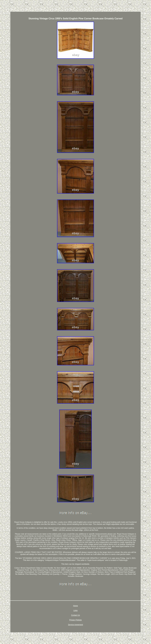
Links (75, 610)
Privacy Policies (75, 620)
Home (75, 606)
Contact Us (75, 615)
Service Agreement (75, 625)
